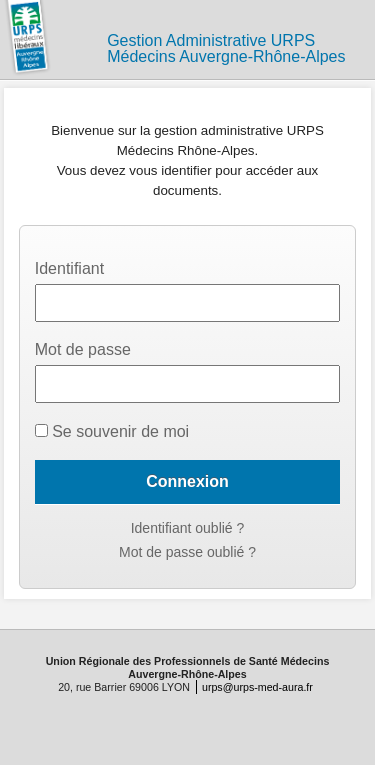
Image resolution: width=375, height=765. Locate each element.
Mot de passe (83, 349)
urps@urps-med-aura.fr (257, 687)
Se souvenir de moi (112, 431)
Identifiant (69, 268)
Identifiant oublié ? (188, 528)
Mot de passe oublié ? (187, 552)
